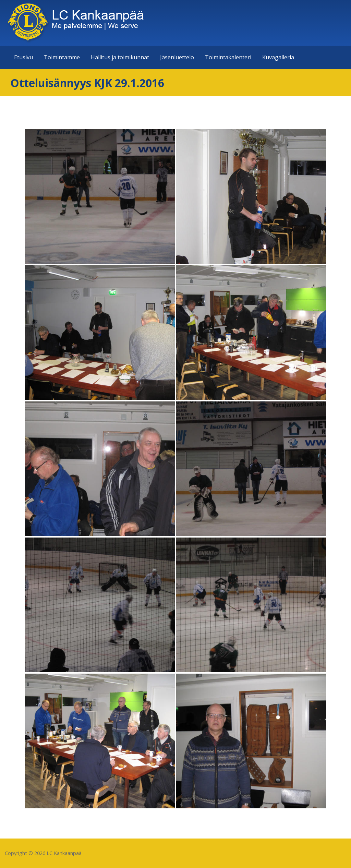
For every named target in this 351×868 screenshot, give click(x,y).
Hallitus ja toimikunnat (120, 57)
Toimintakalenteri (228, 57)
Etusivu (23, 57)
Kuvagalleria (278, 57)
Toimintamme (62, 57)
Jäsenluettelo (177, 57)
